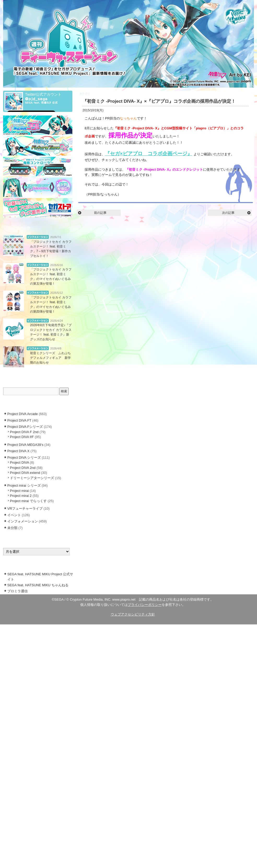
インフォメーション (38, 237)
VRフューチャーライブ (25, 508)
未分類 (12, 528)
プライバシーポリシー (145, 605)
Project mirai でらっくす (28, 501)
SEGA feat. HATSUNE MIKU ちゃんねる (38, 585)
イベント (14, 515)
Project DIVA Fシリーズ (25, 427)
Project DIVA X (99, 94)
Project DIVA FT (19, 420)
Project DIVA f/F (22, 437)
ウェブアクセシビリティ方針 (133, 614)
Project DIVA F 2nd (24, 432)
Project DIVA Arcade (23, 414)
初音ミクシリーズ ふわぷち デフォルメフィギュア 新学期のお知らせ (52, 358)
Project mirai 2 (21, 496)
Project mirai (19, 491)
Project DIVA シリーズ (24, 458)
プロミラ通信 (17, 591)
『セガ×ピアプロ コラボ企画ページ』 (149, 154)
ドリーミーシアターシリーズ (32, 478)
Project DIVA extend (25, 473)
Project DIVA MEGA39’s (25, 445)
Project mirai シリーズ (24, 485)
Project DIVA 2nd (23, 468)
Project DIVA (19, 462)
